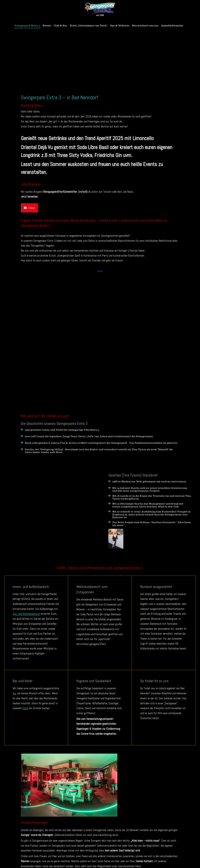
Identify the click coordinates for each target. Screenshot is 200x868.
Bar (14, 693)
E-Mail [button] (29, 208)
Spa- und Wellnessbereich (26, 613)
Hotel (25, 708)
